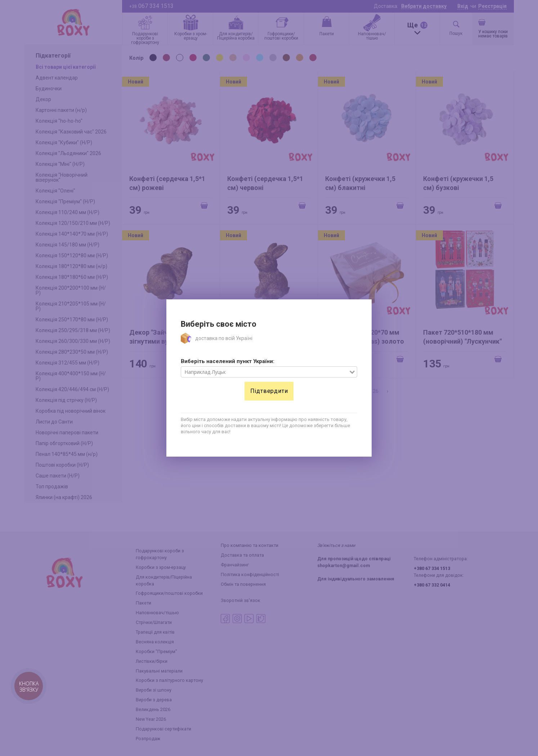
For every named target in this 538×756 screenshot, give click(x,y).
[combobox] (265, 372)
